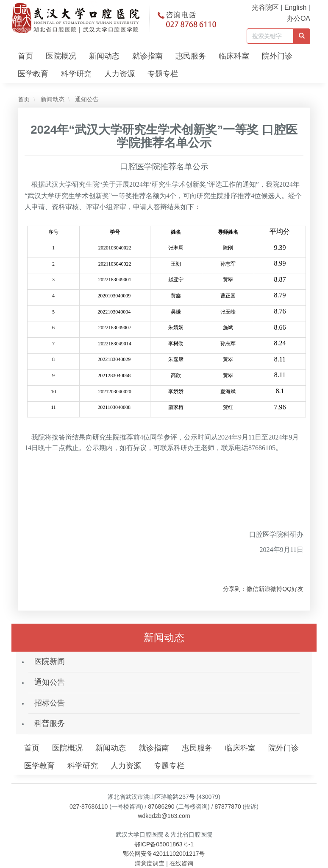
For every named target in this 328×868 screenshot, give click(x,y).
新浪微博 (270, 589)
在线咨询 (181, 863)
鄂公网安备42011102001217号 (164, 854)
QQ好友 (293, 589)
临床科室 (234, 56)
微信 (253, 589)
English (295, 7)
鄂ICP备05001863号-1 (164, 844)
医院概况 (61, 56)
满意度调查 (150, 863)
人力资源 (120, 74)
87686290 (161, 806)
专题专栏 (163, 74)
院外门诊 (277, 56)
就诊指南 (147, 56)
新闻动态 (104, 56)
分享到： (235, 589)
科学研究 (76, 74)
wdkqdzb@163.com (164, 816)
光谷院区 (265, 7)
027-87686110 (89, 806)
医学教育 (33, 74)
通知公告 (86, 99)
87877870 (228, 806)
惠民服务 (191, 56)
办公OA (299, 18)
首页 (25, 56)
